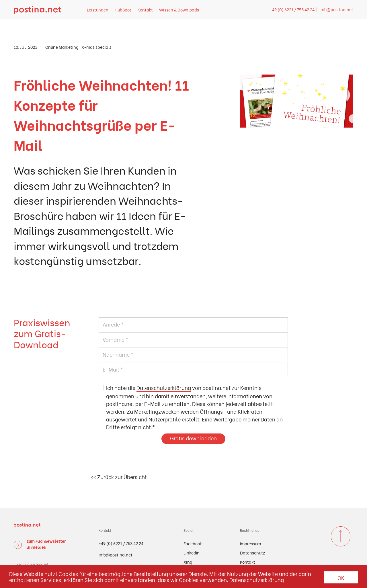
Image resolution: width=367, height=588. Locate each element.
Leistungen (98, 10)
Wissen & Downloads (179, 10)
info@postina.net (336, 9)
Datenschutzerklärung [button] (257, 580)
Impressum (250, 543)
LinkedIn (192, 553)
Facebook (193, 543)
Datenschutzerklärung (164, 387)
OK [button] (341, 578)
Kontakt (145, 10)
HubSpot (123, 10)
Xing (188, 562)
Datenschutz (252, 553)
